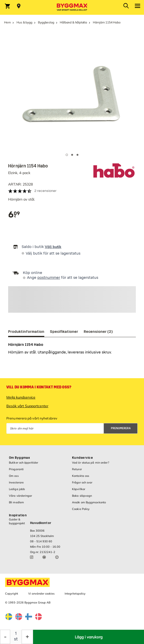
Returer (77, 469)
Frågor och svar (82, 482)
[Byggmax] (72, 7)
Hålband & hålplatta (73, 22)
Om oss (14, 476)
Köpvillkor (79, 489)
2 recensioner (45, 191)
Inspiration (18, 515)
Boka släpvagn (82, 496)
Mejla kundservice (21, 397)
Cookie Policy (81, 509)
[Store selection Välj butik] (19, 6)
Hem (7, 22)
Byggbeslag (46, 22)
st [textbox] (16, 639)
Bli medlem (16, 502)
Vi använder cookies (41, 594)
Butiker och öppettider (24, 463)
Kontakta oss (81, 476)
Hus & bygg (24, 22)
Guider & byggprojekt (17, 521)
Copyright (12, 594)
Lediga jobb (17, 489)
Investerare (16, 482)
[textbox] (14, 215)
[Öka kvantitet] (27, 637)
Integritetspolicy (75, 594)
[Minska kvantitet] (5, 637)
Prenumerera (121, 428)
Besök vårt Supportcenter (27, 406)
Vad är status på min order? (91, 463)
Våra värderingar (21, 496)
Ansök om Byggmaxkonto (89, 502)
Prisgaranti (16, 469)
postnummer (49, 278)
